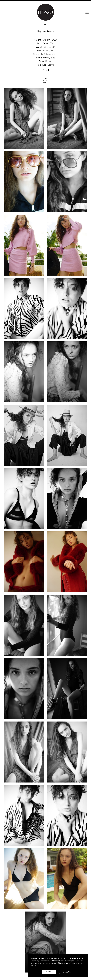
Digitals (45, 81)
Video (45, 79)
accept (49, 972)
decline (67, 972)
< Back (46, 25)
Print (45, 83)
